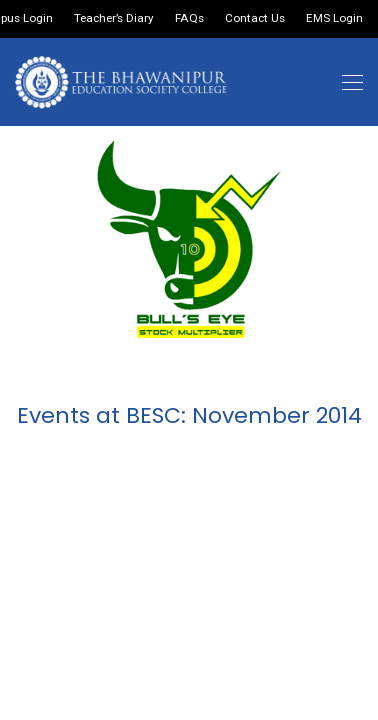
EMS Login (334, 19)
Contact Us (255, 19)
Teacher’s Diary (114, 19)
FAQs (189, 19)
